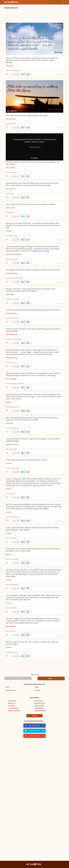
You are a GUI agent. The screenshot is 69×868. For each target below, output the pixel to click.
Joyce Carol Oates (11, 379)
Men (12, 236)
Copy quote (16, 74)
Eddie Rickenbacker (12, 334)
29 (9, 322)
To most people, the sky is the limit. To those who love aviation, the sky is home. (33, 163)
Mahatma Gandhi (39, 706)
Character (12, 407)
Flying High (17, 70)
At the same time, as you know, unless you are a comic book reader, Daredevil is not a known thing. (33, 550)
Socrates (8, 231)
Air (13, 194)
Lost (18, 428)
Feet (11, 194)
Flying (10, 124)
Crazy (7, 585)
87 (9, 74)
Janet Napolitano (11, 626)
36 (9, 176)
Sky (11, 172)
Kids (13, 494)
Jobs (7, 428)
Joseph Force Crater (12, 444)
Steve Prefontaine (11, 313)
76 (9, 411)
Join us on (34, 725)
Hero (11, 585)
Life (14, 299)
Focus (14, 631)
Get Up (16, 652)
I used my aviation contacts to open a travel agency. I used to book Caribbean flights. (32, 440)
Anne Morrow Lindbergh (13, 254)
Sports (18, 299)
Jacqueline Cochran (12, 358)
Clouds (11, 70)
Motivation (9, 278)
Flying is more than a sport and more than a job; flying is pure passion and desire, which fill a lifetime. (31, 290)
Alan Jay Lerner (10, 208)
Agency (11, 449)
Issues (7, 608)
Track (12, 318)
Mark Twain (9, 66)
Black (16, 608)
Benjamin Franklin (40, 703)
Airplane (8, 236)
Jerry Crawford (10, 168)
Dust (14, 362)
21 (9, 240)
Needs (12, 212)
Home (7, 172)
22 (9, 366)
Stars (7, 362)
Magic (16, 259)
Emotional (16, 585)
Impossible (14, 339)
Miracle (8, 259)
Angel (7, 70)
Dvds (7, 517)
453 (9, 282)
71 (9, 127)
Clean (12, 652)
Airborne (17, 318)
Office (11, 517)
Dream (8, 384)
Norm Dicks (9, 423)
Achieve (19, 339)
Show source (60, 75)
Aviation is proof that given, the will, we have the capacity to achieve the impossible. (33, 330)
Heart (7, 407)
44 (9, 635)
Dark (10, 362)
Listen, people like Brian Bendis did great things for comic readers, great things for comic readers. (32, 529)
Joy (7, 124)
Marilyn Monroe (39, 708)
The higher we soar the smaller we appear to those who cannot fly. (33, 270)
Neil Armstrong (11, 119)
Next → (51, 678)
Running (8, 318)
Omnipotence (14, 384)
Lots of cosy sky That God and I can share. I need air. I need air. (31, 204)
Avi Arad (8, 402)
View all (34, 716)
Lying (7, 194)
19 (9, 197)
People (14, 172)
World (17, 468)
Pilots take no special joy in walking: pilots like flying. (27, 115)
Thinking (8, 468)
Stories (17, 407)
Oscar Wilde (11, 706)
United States (12, 428)
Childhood (21, 384)
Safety (10, 631)
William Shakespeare (40, 711)
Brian (16, 538)
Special (14, 124)
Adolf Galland (10, 294)
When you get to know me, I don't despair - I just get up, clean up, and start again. (32, 643)
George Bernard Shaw (14, 711)
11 (9, 263)
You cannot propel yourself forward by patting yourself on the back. (33, 310)
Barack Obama (39, 701)
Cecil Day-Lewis (11, 189)
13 (9, 588)
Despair (8, 652)
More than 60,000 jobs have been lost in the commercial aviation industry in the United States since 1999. (32, 419)
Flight (21, 278)
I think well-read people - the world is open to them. (27, 460)
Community (16, 517)
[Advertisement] (34, 15)
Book (7, 449)
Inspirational (9, 299)
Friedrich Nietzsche (12, 273)
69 (9, 303)
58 (9, 343)
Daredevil (16, 559)
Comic (12, 538)
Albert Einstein (12, 701)
